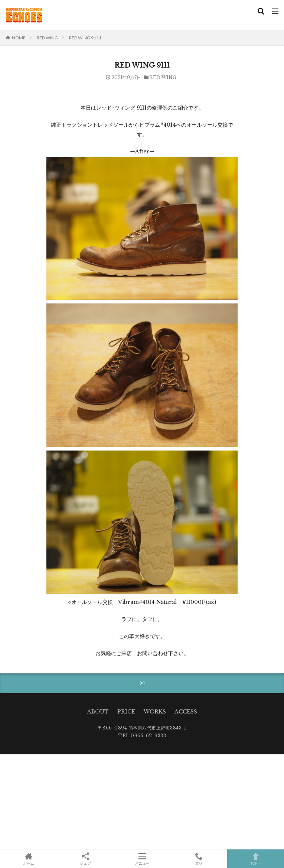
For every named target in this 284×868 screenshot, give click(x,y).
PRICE (126, 712)
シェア (85, 859)
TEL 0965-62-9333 (142, 736)
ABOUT (98, 712)
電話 (199, 859)
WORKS (155, 712)
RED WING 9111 (85, 38)
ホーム (28, 859)
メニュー (142, 859)
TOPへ (256, 859)
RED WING (47, 38)
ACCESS (186, 712)
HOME (19, 38)
